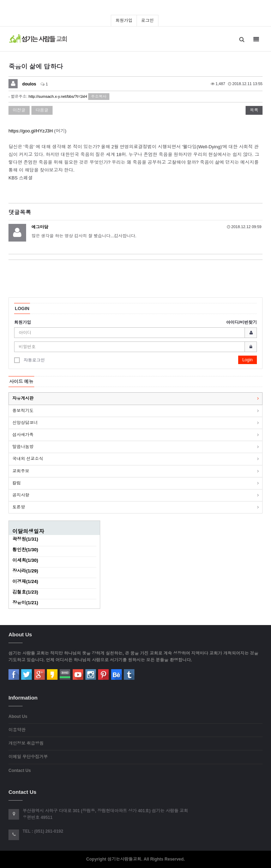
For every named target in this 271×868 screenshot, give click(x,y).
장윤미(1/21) (25, 603)
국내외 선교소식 (28, 459)
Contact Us (20, 771)
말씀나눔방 (23, 447)
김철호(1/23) (25, 592)
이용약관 (17, 730)
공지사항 (21, 495)
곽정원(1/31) (25, 539)
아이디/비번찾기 (242, 322)
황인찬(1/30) (25, 550)
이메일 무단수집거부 (28, 757)
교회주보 (21, 471)
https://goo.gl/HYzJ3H (31, 131)
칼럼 (17, 483)
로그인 (147, 20)
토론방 (19, 507)
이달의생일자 (28, 531)
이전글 (19, 110)
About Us (18, 717)
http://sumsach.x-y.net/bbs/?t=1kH (58, 96)
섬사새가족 (23, 435)
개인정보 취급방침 (26, 743)
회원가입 (124, 20)
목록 (254, 110)
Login (248, 360)
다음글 (42, 110)
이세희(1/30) (25, 560)
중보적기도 (23, 411)
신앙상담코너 (25, 423)
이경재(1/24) (25, 581)
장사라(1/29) (25, 571)
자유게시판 (23, 398)
